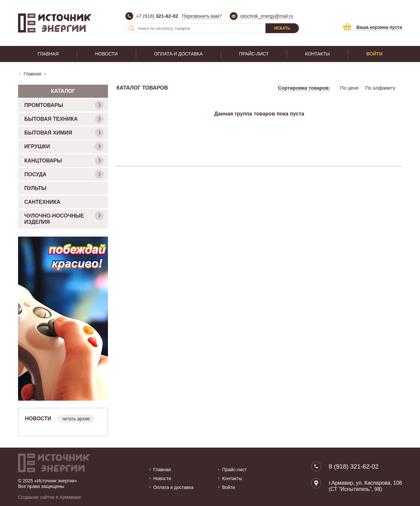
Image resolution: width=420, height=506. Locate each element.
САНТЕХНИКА (42, 202)
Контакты (318, 54)
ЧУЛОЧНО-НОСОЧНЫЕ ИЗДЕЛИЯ (64, 218)
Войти (374, 54)
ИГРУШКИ (64, 147)
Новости (106, 54)
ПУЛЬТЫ (35, 188)
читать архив (76, 419)
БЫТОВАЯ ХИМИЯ (64, 133)
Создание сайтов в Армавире (50, 497)
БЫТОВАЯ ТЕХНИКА (64, 119)
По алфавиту (380, 88)
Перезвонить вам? (202, 16)
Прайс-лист (254, 54)
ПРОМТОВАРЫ (64, 105)
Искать (282, 28)
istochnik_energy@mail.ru (267, 16)
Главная (48, 54)
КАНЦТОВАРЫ (64, 161)
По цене (349, 88)
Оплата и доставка (178, 54)
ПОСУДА (64, 174)
